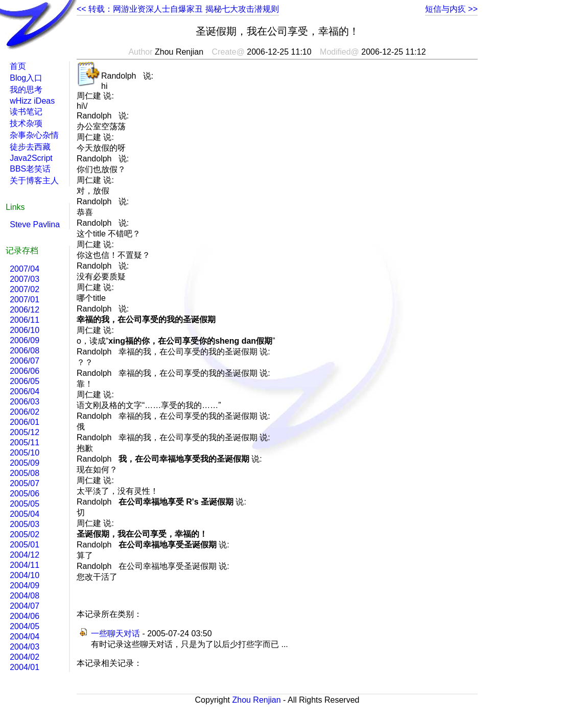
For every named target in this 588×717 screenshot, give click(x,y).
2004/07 (25, 606)
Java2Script (31, 158)
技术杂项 (26, 123)
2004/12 (25, 555)
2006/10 (25, 330)
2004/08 (25, 596)
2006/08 (25, 351)
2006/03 (25, 402)
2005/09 (25, 463)
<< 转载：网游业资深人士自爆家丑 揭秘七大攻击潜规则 (178, 9)
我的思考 (26, 90)
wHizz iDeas (32, 101)
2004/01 (25, 667)
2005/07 (25, 483)
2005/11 (25, 443)
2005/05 (25, 504)
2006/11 (25, 320)
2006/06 (25, 371)
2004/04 (25, 637)
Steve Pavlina (35, 224)
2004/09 (25, 585)
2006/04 (25, 391)
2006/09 (25, 340)
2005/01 (25, 545)
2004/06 (25, 616)
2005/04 (25, 514)
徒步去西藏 (30, 147)
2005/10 (25, 453)
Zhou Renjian (256, 700)
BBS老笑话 (30, 169)
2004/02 (25, 657)
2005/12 (25, 432)
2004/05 (25, 626)
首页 (18, 66)
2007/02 (25, 289)
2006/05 (25, 381)
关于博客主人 (34, 181)
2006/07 (25, 361)
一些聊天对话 (115, 634)
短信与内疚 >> (451, 9)
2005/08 (25, 473)
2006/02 (25, 412)
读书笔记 (26, 112)
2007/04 (25, 269)
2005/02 (25, 534)
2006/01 (25, 422)
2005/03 (25, 524)
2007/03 (25, 279)
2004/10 (25, 575)
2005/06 (25, 494)
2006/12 (25, 310)
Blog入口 (26, 78)
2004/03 (25, 647)
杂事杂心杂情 (34, 135)
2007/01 (25, 300)
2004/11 (25, 565)
